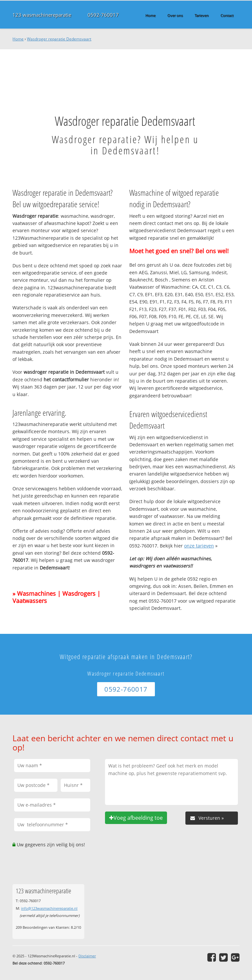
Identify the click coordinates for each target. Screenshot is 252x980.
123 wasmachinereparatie (42, 15)
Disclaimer (87, 956)
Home (18, 39)
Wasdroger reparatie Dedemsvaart (59, 39)
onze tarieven (199, 546)
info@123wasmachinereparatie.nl (49, 908)
